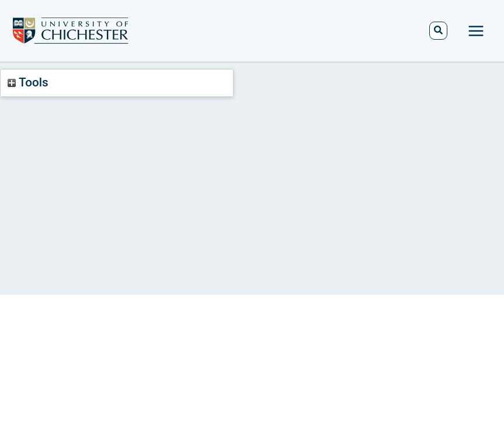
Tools (28, 82)
